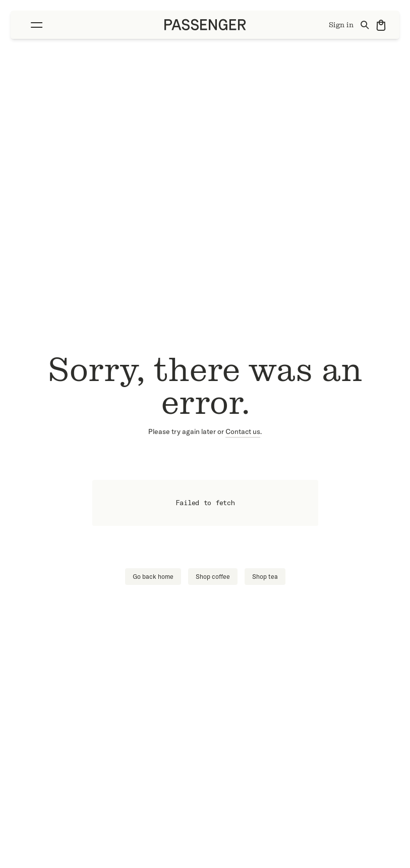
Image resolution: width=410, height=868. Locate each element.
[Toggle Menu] (34, 25)
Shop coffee (213, 577)
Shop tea (265, 577)
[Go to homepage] (205, 25)
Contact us (243, 431)
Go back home (153, 577)
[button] (34, 25)
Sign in (341, 25)
